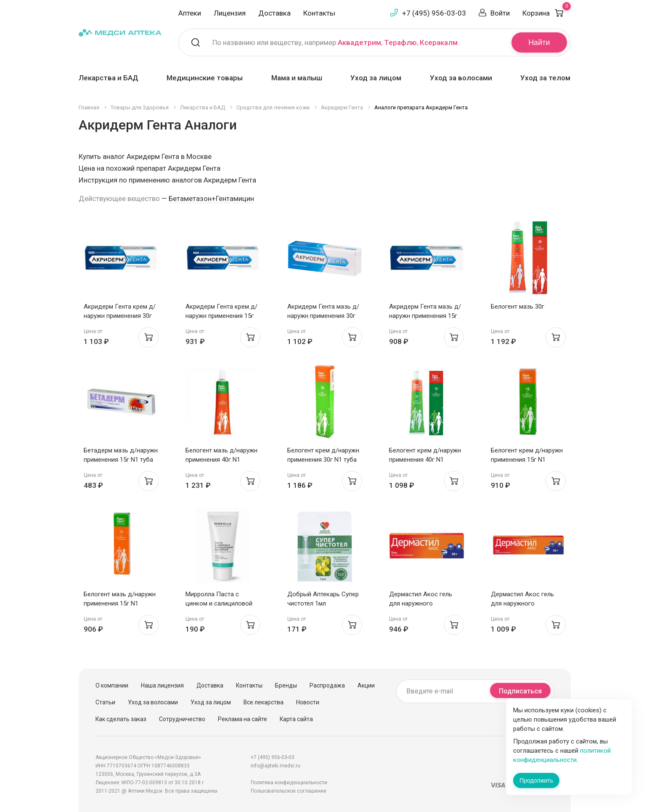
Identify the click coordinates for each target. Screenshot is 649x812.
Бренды (286, 685)
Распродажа (327, 685)
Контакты (319, 13)
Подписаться (520, 691)
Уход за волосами (461, 78)
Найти (539, 42)
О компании (112, 685)
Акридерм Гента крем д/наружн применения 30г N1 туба (120, 316)
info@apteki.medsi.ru (275, 766)
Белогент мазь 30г (518, 307)
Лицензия (230, 13)
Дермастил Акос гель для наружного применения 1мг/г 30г (421, 603)
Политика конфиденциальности (289, 783)
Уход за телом (545, 78)
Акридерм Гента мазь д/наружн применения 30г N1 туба (323, 316)
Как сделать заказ (121, 719)
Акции (366, 685)
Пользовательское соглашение (289, 791)
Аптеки (190, 13)
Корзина (547, 13)
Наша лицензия (162, 685)
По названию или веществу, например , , (335, 42)
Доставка (274, 13)
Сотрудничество (182, 719)
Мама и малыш (297, 78)
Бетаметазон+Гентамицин (211, 198)
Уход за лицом (376, 78)
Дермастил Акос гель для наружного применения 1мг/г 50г (522, 603)
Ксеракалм (439, 42)
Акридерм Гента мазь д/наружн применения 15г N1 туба (425, 316)
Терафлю (400, 42)
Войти (500, 13)
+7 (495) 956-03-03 (434, 13)
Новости (308, 702)
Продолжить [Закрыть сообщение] (536, 780)
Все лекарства (264, 702)
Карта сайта (296, 719)
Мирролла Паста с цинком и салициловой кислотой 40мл (219, 603)
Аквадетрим (359, 42)
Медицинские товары (205, 78)
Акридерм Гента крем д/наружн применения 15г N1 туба (221, 316)
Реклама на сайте (242, 719)
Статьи (105, 702)
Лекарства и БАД (109, 78)
